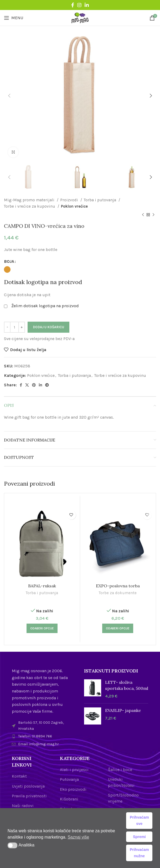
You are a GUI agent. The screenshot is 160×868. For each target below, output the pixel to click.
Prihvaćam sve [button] (139, 820)
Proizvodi (70, 200)
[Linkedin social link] (87, 5)
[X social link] (27, 385)
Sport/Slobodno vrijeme (123, 798)
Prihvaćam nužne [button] (139, 853)
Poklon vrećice (74, 206)
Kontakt (19, 776)
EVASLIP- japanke (123, 710)
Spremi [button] (139, 837)
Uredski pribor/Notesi (121, 782)
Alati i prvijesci (74, 770)
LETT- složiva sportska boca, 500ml (127, 685)
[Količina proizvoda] (14, 327)
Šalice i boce (120, 770)
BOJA (9, 261)
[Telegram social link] (47, 385)
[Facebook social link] (73, 5)
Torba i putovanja (100, 200)
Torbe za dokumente (118, 593)
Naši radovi (23, 806)
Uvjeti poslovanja (28, 786)
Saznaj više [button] (78, 837)
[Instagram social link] (79, 5)
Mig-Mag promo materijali (30, 200)
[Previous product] (143, 215)
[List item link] (44, 736)
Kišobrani (69, 799)
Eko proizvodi (73, 789)
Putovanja (69, 779)
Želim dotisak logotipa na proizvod (45, 306)
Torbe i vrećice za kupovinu (30, 206)
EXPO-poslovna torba (118, 586)
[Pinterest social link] (34, 385)
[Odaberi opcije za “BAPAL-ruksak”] (42, 628)
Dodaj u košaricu (48, 327)
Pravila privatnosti (29, 796)
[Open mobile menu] (14, 18)
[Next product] (153, 215)
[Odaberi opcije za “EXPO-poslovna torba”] (118, 628)
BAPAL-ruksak (42, 586)
